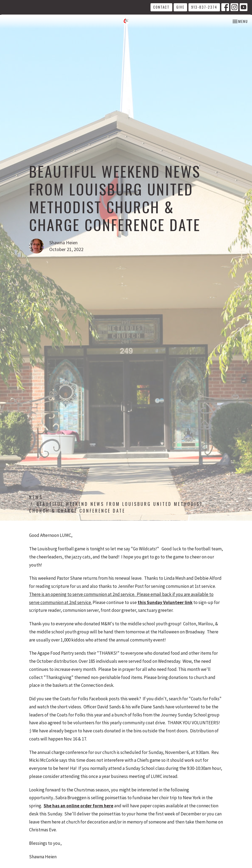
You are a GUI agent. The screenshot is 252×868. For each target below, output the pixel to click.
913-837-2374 (204, 7)
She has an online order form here (78, 806)
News (36, 497)
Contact (161, 7)
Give (180, 7)
